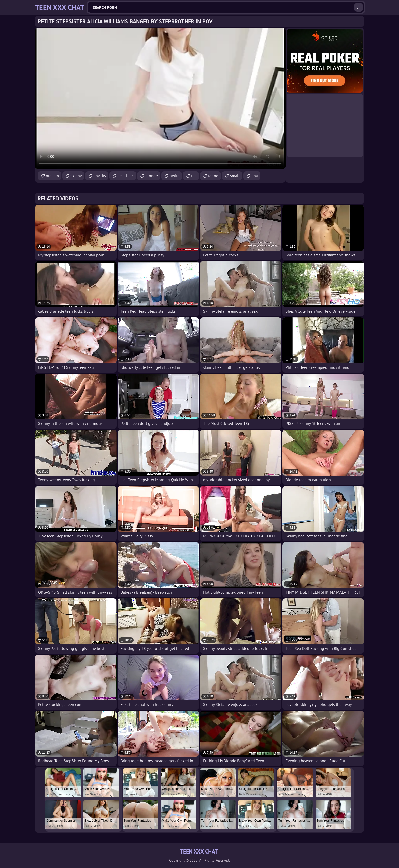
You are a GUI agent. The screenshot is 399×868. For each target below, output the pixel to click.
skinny (76, 176)
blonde (152, 176)
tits (194, 176)
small (235, 176)
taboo (213, 176)
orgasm (52, 176)
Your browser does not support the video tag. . (160, 98)
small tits (126, 176)
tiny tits (100, 176)
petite (174, 176)
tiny (255, 176)
